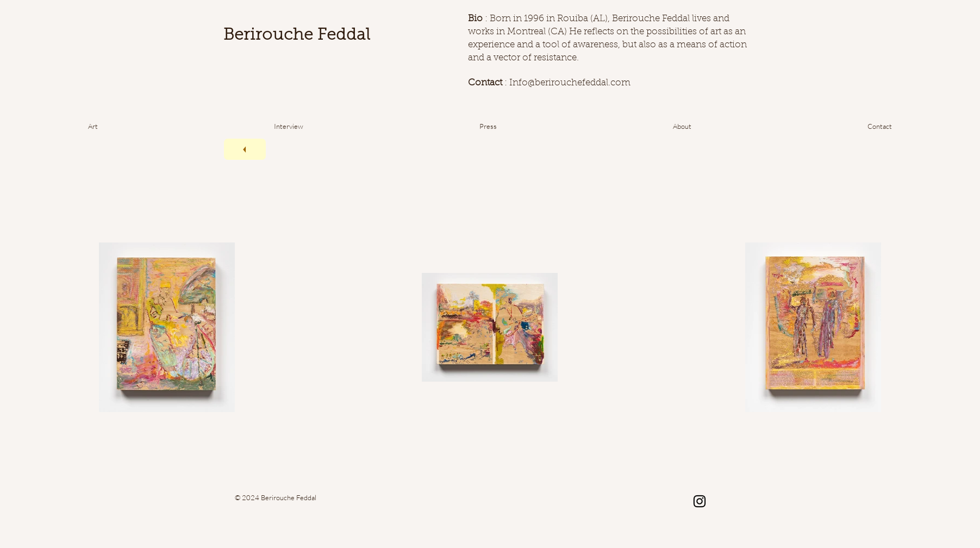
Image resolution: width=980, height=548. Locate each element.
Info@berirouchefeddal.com (570, 83)
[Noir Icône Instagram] (700, 501)
